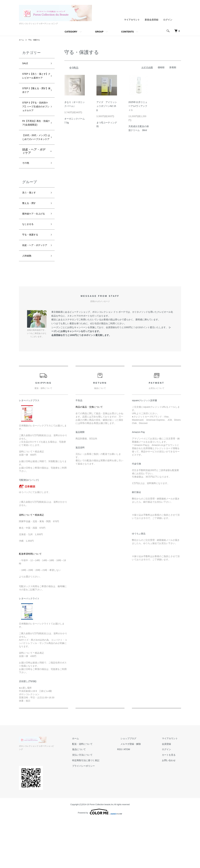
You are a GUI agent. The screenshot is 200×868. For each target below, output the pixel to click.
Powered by (100, 860)
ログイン (168, 20)
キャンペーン (74, 383)
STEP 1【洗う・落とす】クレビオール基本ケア (35, 81)
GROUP (99, 32)
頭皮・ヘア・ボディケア (34, 184)
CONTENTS (127, 32)
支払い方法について (99, 807)
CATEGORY (71, 32)
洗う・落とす (31, 227)
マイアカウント (132, 20)
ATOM (140, 801)
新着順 (173, 67)
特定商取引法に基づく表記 (102, 812)
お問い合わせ (172, 812)
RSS (132, 801)
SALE (26, 64)
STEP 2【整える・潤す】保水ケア (35, 100)
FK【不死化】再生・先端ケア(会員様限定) (34, 145)
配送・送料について (99, 796)
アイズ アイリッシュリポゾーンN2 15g (107, 106)
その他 (27, 197)
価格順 (161, 67)
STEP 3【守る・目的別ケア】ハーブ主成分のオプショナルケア (35, 121)
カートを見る (172, 807)
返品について (95, 801)
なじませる (29, 267)
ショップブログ (138, 790)
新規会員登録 (152, 20)
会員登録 (170, 796)
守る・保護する (36, 40)
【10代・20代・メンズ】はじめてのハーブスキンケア (34, 167)
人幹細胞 (28, 307)
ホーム (22, 40)
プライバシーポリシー (100, 818)
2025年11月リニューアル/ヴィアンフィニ (138, 106)
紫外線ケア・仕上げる (34, 253)
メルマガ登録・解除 (140, 796)
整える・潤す (31, 239)
